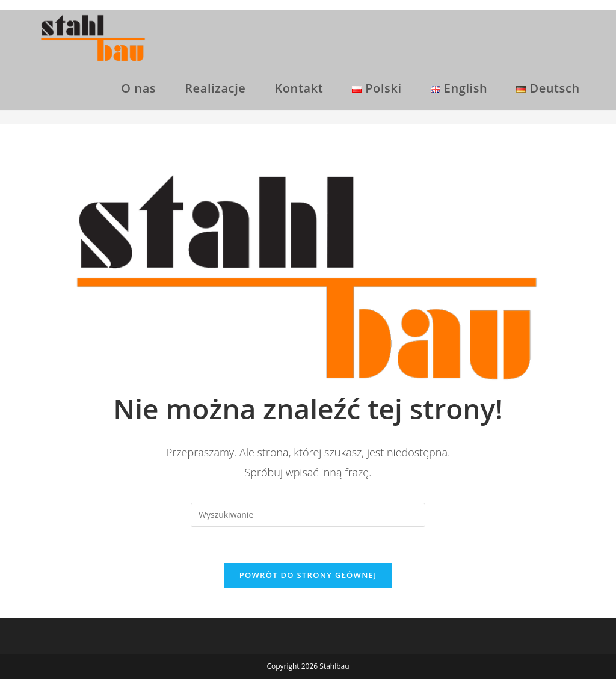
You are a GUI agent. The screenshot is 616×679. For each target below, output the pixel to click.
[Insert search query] (308, 515)
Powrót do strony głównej (308, 575)
